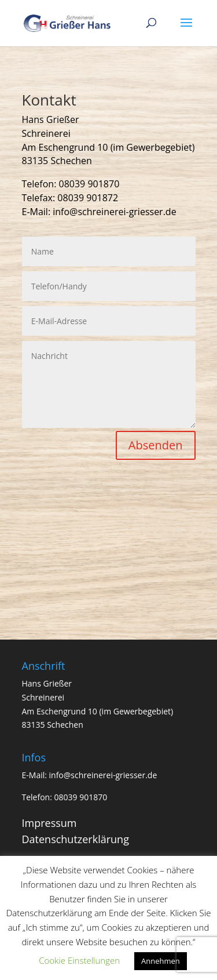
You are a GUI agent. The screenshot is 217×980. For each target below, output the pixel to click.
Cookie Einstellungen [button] (79, 960)
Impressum (49, 823)
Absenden (156, 445)
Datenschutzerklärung (76, 839)
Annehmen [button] (161, 961)
